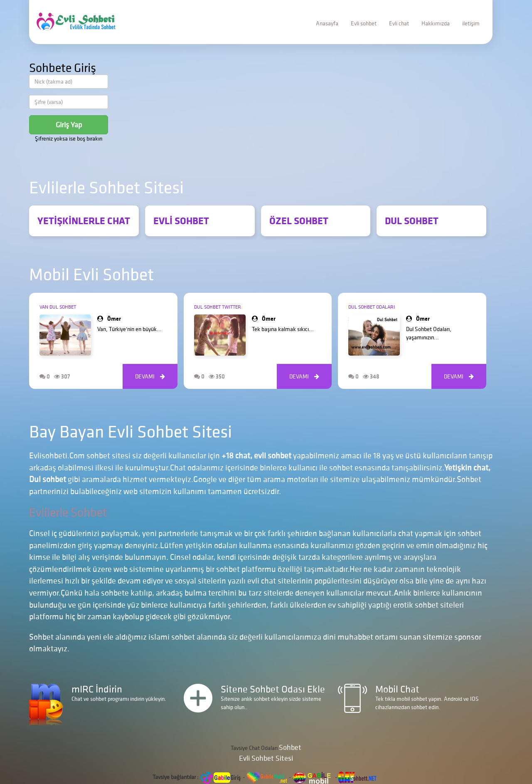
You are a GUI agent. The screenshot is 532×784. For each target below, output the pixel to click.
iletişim (471, 23)
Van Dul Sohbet (58, 307)
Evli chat (399, 23)
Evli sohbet (364, 23)
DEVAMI (150, 376)
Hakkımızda (436, 23)
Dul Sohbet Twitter (218, 307)
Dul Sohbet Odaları (372, 307)
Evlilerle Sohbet (68, 512)
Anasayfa (327, 23)
